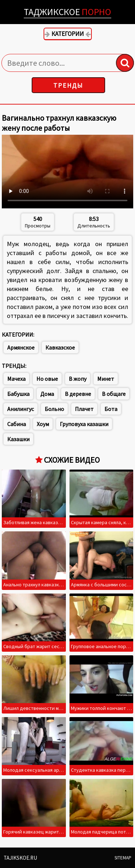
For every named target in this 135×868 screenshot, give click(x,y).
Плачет (84, 409)
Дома (47, 394)
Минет (106, 379)
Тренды (68, 85)
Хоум (43, 424)
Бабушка (18, 394)
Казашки (18, 439)
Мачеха (16, 379)
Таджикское (67, 12)
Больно (54, 409)
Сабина (17, 424)
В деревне (78, 394)
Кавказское (60, 347)
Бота (111, 409)
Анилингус (21, 409)
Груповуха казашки (84, 424)
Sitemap (123, 858)
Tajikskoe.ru (20, 858)
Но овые (47, 379)
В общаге (114, 394)
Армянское (21, 347)
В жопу (78, 379)
